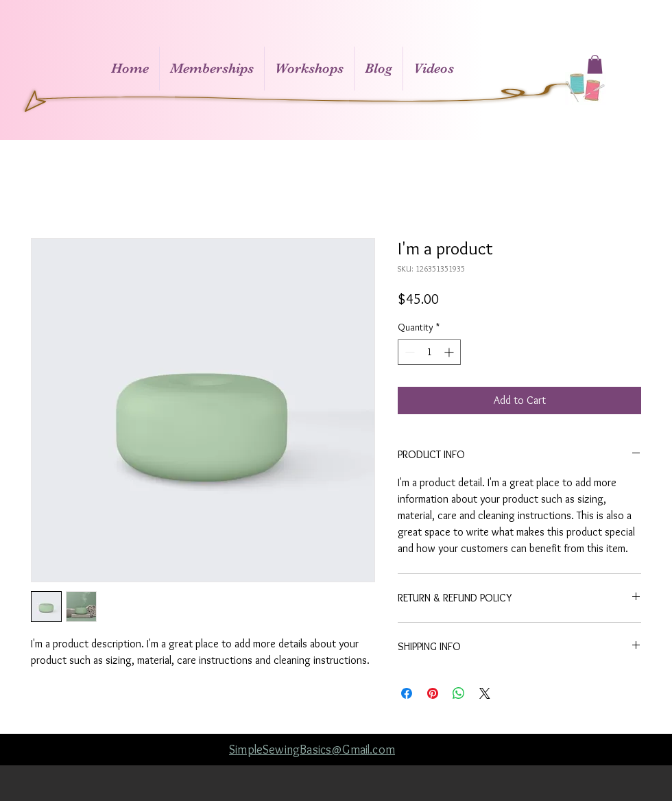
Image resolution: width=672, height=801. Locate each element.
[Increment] (450, 352)
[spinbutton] (429, 352)
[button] (595, 64)
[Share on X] (485, 693)
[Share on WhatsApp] (459, 693)
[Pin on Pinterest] (433, 693)
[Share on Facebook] (407, 693)
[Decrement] (408, 352)
